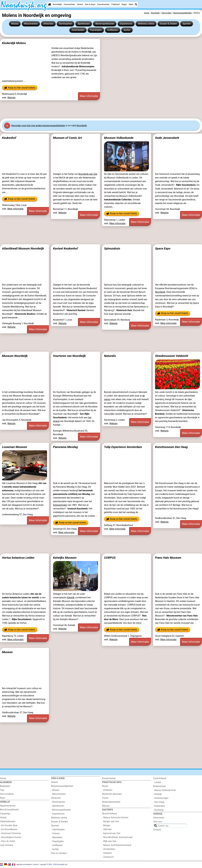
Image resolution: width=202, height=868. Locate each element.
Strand (80, 4)
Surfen (127, 30)
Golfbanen (113, 30)
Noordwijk (57, 4)
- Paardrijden (58, 841)
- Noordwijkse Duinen (11, 837)
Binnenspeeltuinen (105, 24)
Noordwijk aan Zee (88, 174)
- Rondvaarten (58, 802)
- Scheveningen (161, 798)
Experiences (126, 24)
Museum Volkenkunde (119, 138)
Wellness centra (146, 24)
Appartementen (8, 806)
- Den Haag (159, 802)
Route (105, 786)
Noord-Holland (109, 814)
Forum (105, 798)
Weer (131, 4)
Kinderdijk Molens (14, 43)
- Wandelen (57, 837)
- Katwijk (157, 794)
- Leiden (157, 782)
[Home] (50, 4)
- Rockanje (158, 810)
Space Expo (163, 248)
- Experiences (58, 814)
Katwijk (71, 598)
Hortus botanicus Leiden (18, 558)
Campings (5, 814)
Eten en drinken (59, 853)
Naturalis (110, 356)
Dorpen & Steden (168, 24)
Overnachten (69, 4)
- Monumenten (58, 794)
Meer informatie (89, 96)
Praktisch (116, 4)
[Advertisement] (95, 109)
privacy (36, 864)
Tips (2, 790)
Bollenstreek (159, 786)
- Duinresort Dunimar (10, 833)
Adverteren (159, 818)
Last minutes (7, 845)
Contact (157, 830)
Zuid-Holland (160, 778)
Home (3, 778)
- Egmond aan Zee (111, 833)
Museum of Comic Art (68, 138)
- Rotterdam (159, 806)
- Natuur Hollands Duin (165, 790)
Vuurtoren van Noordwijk (69, 356)
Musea (15, 24)
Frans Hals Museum (168, 558)
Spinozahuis (112, 248)
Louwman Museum (15, 447)
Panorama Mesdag (65, 447)
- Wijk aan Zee (109, 841)
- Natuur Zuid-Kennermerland (117, 845)
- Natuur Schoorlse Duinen (115, 818)
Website (12, 98)
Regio (124, 4)
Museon (7, 652)
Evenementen (103, 4)
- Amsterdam (109, 849)
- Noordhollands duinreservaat (117, 837)
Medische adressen (112, 794)
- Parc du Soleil (7, 841)
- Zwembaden (58, 830)
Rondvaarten (65, 24)
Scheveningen (60, 505)
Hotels (3, 818)
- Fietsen (55, 833)
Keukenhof (9, 138)
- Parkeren (107, 790)
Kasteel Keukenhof (65, 248)
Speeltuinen (84, 24)
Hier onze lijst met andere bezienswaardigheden (38, 126)
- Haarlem (107, 853)
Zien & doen (90, 4)
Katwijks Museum (65, 558)
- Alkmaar (107, 829)
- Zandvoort (108, 857)
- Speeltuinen (58, 806)
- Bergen (106, 825)
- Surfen (55, 849)
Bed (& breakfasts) (9, 810)
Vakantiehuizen (8, 821)
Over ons (158, 822)
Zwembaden (78, 30)
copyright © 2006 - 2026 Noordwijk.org (53, 864)
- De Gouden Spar (9, 825)
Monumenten (31, 24)
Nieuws (106, 806)
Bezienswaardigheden (62, 786)
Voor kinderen (7, 794)
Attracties (48, 24)
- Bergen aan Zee (111, 821)
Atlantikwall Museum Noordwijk (23, 248)
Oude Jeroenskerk (167, 138)
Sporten (187, 24)
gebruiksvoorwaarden (24, 864)
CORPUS (110, 558)
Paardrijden (96, 30)
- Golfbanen (57, 845)
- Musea (55, 790)
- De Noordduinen (9, 829)
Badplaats (5, 786)
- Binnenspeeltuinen (61, 810)
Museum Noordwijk (15, 356)
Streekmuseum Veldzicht (172, 356)
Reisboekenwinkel (111, 802)
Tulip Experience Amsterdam (123, 447)
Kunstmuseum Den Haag (171, 447)
